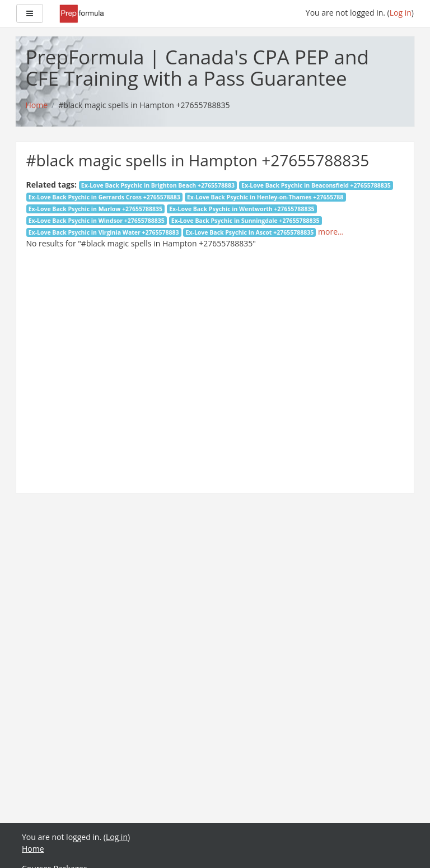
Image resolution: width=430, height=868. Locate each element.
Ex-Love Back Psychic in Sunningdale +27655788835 (246, 221)
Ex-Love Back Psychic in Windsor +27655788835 (97, 221)
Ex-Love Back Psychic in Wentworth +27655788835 (242, 209)
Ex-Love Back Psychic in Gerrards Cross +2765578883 (104, 197)
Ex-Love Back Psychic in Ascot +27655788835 (250, 232)
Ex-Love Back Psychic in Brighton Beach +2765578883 (158, 185)
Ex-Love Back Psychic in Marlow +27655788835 (95, 209)
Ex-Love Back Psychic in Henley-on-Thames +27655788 (265, 197)
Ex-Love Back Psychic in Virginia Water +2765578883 (104, 232)
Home (33, 849)
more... (331, 232)
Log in (401, 13)
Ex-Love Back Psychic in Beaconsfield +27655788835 (316, 185)
